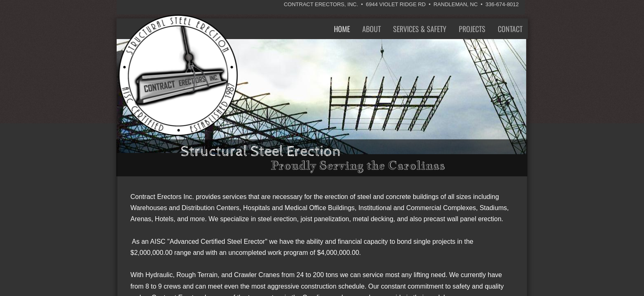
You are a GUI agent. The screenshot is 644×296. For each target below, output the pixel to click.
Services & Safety (420, 29)
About (371, 29)
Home (342, 29)
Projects (472, 29)
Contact (510, 29)
